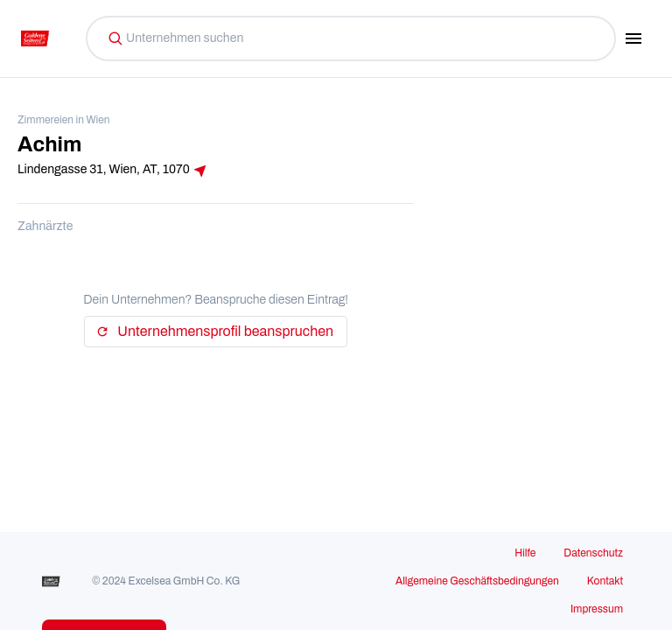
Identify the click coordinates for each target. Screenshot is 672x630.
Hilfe (525, 553)
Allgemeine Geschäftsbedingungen (477, 581)
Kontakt (605, 581)
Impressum (597, 609)
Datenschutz (593, 553)
